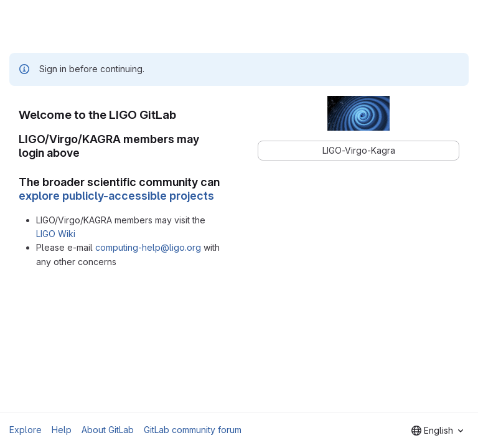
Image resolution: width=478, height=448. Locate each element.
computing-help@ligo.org (148, 247)
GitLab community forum (193, 430)
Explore (26, 430)
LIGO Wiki (56, 234)
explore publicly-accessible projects (116, 196)
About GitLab (108, 430)
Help (62, 430)
